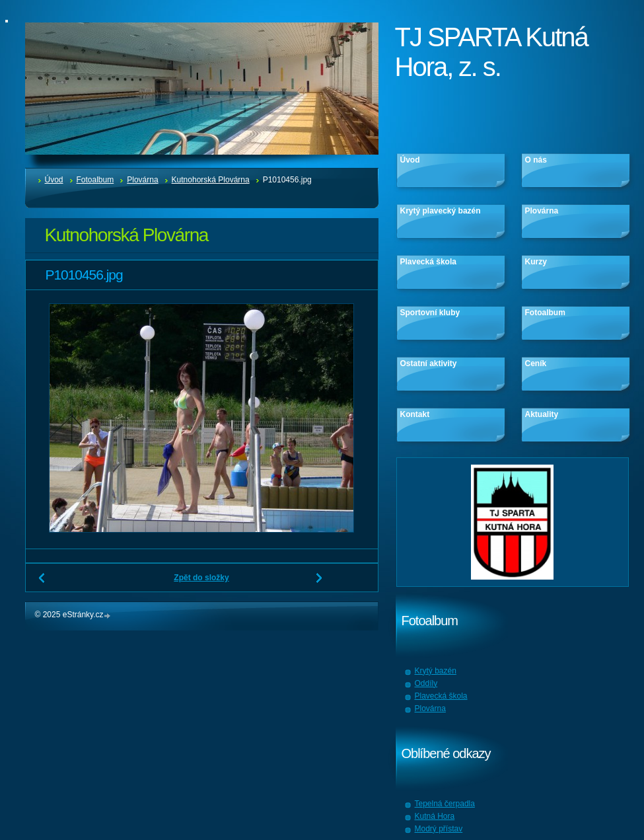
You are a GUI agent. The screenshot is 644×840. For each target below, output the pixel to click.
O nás (536, 160)
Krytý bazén (436, 671)
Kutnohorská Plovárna (211, 180)
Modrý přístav (439, 829)
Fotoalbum (95, 180)
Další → (320, 583)
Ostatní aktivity (429, 363)
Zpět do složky (201, 578)
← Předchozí (42, 583)
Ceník (536, 363)
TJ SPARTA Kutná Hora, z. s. (491, 52)
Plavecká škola (428, 262)
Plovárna (142, 180)
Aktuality (542, 414)
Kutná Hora (435, 816)
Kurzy (536, 262)
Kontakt (415, 414)
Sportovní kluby (430, 313)
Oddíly (426, 683)
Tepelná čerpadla (445, 804)
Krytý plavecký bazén (441, 211)
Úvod (54, 180)
